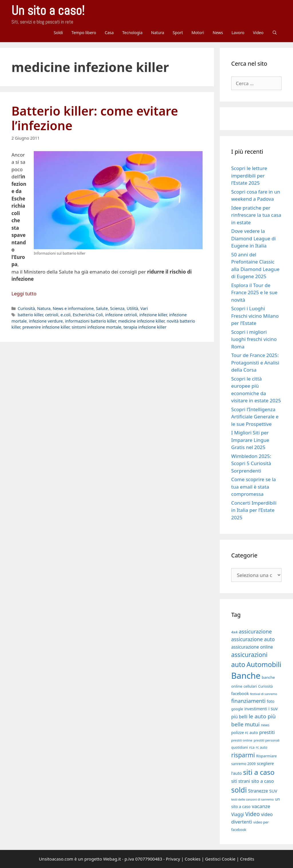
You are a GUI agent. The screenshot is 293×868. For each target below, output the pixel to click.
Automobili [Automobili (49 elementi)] (264, 664)
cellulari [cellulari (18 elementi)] (250, 686)
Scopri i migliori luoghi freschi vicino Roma (254, 339)
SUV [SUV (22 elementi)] (273, 791)
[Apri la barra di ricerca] (275, 33)
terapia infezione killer (145, 327)
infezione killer (153, 315)
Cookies (193, 859)
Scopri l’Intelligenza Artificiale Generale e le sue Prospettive (255, 417)
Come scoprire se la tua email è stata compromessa (254, 487)
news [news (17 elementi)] (265, 725)
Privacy (173, 859)
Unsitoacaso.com (56, 859)
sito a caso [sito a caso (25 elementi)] (263, 781)
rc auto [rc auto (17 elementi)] (262, 747)
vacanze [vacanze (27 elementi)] (261, 806)
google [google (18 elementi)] (237, 709)
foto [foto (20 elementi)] (270, 701)
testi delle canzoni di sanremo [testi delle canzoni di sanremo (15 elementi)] (253, 799)
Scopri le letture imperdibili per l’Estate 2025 (249, 175)
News (218, 33)
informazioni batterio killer (90, 321)
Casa (109, 33)
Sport (178, 33)
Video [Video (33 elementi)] (253, 814)
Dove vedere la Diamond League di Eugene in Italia (254, 238)
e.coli (65, 315)
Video (258, 33)
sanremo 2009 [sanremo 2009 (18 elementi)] (243, 764)
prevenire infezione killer (46, 327)
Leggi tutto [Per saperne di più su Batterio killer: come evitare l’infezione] (24, 293)
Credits (247, 859)
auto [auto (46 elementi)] (238, 665)
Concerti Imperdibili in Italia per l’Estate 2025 (254, 510)
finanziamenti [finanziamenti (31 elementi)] (248, 701)
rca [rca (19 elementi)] (252, 747)
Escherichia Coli (88, 315)
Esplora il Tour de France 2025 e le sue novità (254, 292)
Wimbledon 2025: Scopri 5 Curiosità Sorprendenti (251, 463)
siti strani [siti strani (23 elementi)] (241, 781)
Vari (144, 308)
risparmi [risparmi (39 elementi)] (243, 755)
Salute (102, 308)
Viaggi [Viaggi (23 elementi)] (238, 814)
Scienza (117, 308)
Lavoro (238, 33)
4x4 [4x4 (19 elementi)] (234, 632)
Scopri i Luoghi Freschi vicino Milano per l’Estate (255, 316)
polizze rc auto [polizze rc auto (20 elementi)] (245, 733)
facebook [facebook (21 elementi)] (240, 694)
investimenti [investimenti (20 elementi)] (256, 709)
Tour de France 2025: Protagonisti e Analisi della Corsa (255, 362)
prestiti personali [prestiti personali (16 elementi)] (267, 740)
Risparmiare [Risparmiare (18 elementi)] (266, 756)
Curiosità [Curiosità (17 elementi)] (265, 686)
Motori (198, 33)
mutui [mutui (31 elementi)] (252, 724)
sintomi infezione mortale (96, 327)
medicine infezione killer (141, 321)
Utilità (132, 308)
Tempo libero (84, 33)
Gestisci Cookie (220, 859)
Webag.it (112, 859)
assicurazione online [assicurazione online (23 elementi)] (252, 647)
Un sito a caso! (48, 10)
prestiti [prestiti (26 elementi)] (267, 732)
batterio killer (30, 315)
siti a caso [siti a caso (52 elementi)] (259, 772)
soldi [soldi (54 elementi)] (239, 790)
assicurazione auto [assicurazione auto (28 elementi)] (253, 639)
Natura (158, 33)
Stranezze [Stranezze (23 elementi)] (258, 791)
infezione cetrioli (121, 315)
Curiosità (26, 308)
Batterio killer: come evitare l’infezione (95, 118)
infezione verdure (46, 321)
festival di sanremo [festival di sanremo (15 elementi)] (264, 694)
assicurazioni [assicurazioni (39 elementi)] (249, 655)
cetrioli (52, 315)
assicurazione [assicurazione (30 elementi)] (255, 631)
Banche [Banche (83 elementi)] (246, 676)
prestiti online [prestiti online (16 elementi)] (242, 740)
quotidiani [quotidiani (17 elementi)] (239, 747)
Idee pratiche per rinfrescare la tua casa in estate (256, 215)
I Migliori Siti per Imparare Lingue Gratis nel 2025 (250, 440)
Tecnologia (132, 33)
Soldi (58, 33)
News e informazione (73, 308)
